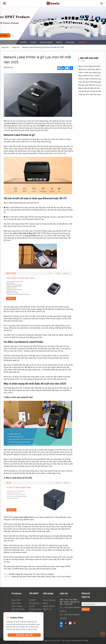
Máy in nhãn (16, 603)
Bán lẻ (45, 603)
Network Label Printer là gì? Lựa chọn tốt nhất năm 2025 (43, 47)
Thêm (83, 61)
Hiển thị (59, 42)
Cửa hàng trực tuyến (36, 603)
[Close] (41, 616)
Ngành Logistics (49, 606)
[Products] (4, 3)
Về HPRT (23, 42)
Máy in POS (16, 600)
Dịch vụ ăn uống (49, 600)
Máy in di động (17, 606)
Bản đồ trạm (83, 641)
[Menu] (102, 3)
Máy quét (15, 612)
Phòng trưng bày (46, 42)
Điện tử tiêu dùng (18, 609)
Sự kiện (33, 42)
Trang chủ (82, 42)
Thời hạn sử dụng (69, 641)
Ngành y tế (47, 609)
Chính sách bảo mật (52, 641)
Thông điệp (70, 42)
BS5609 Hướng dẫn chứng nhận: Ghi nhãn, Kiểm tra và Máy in (32, 574)
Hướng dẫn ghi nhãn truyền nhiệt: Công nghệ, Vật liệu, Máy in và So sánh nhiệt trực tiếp (44, 577)
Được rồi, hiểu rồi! (24, 636)
